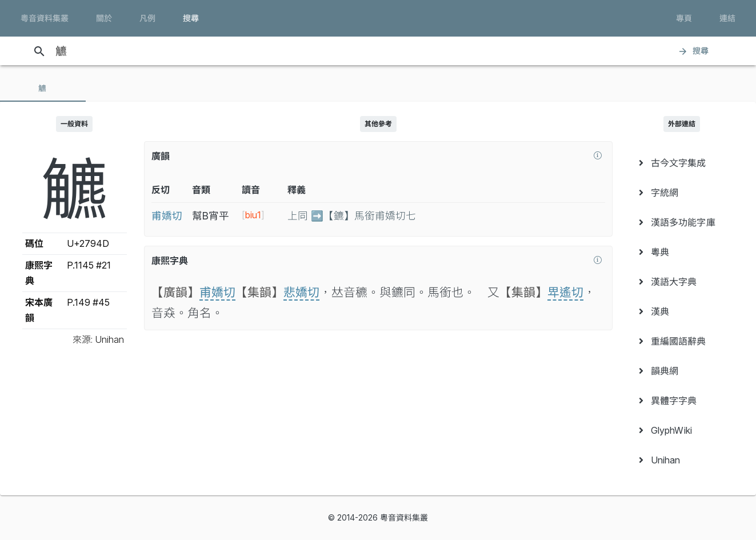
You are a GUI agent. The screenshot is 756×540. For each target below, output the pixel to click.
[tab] (43, 88)
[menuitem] (682, 163)
